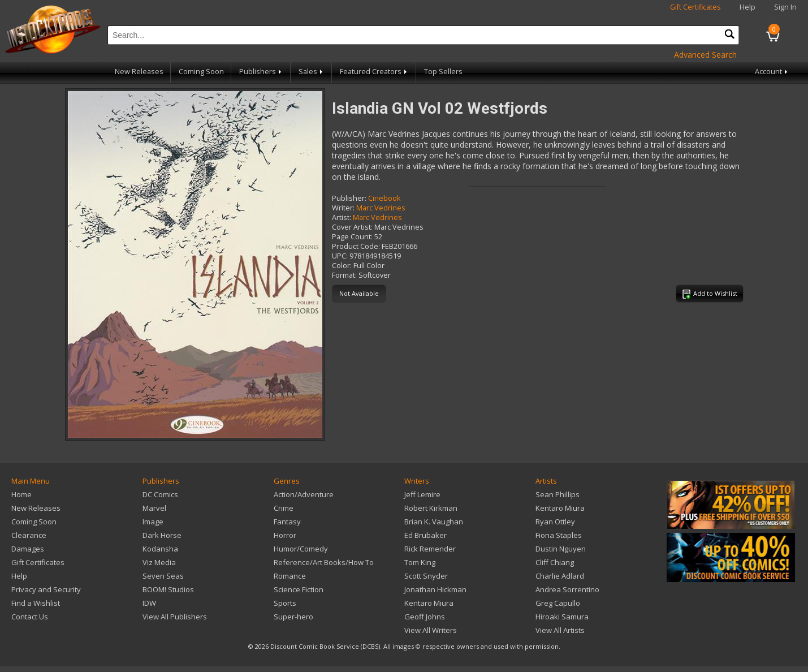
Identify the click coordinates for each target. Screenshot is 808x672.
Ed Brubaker (425, 535)
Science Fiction (299, 589)
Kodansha (160, 549)
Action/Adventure (304, 494)
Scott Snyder (426, 576)
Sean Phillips (558, 494)
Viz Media (159, 562)
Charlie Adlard (560, 576)
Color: (342, 266)
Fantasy (287, 522)
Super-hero (293, 617)
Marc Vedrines (381, 208)
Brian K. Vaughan (434, 522)
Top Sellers (443, 72)
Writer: (343, 208)
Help (747, 7)
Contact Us (30, 617)
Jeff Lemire (422, 494)
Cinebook (384, 198)
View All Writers (431, 630)
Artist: (342, 217)
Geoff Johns (425, 617)
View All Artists (560, 630)
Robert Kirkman (431, 508)
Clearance (29, 535)
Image (153, 522)
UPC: (340, 256)
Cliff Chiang (555, 562)
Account (772, 72)
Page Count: (352, 237)
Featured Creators (374, 72)
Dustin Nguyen (561, 549)
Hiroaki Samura (562, 617)
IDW (149, 603)
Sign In (785, 7)
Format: (344, 275)
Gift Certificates (695, 7)
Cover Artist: (352, 227)
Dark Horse (162, 535)
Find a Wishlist (36, 603)
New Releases (139, 72)
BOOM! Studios (168, 589)
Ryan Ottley (555, 522)
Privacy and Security (46, 589)
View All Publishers (175, 617)
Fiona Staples (559, 535)
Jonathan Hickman (435, 589)
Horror (285, 535)
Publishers (261, 72)
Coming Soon (201, 72)
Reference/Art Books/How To (324, 562)
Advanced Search (705, 55)
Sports (285, 603)
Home (21, 494)
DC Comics (160, 494)
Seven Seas (163, 576)
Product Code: (356, 246)
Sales (312, 72)
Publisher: (349, 198)
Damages (28, 549)
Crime (284, 508)
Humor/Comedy (301, 549)
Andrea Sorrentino (567, 589)
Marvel (154, 508)
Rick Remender (430, 549)
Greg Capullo (558, 603)
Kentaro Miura (429, 603)
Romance (290, 576)
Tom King (420, 562)
